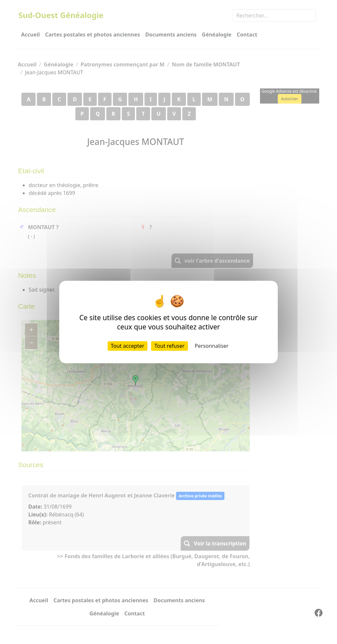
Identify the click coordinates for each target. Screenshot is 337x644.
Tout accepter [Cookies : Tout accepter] (128, 346)
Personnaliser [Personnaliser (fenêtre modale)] (212, 346)
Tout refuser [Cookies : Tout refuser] (169, 346)
